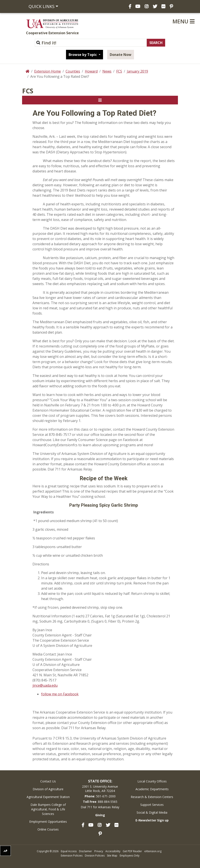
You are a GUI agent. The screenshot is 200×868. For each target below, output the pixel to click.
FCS (119, 71)
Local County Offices (152, 781)
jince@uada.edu (45, 685)
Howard (91, 71)
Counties (73, 71)
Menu (184, 21)
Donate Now (121, 55)
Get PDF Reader (132, 851)
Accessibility (113, 851)
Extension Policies (72, 856)
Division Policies (95, 856)
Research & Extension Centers (152, 797)
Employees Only (130, 856)
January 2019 (137, 71)
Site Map (112, 856)
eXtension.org (153, 851)
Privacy (99, 851)
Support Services (152, 805)
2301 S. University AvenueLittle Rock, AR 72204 (100, 789)
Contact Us (48, 781)
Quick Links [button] (42, 6)
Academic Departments (152, 789)
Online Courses (48, 829)
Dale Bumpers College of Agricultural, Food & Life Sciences (48, 809)
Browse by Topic (83, 55)
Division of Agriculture (48, 789)
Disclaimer (85, 851)
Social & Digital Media (152, 812)
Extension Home (48, 71)
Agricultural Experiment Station (48, 797)
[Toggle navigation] (100, 100)
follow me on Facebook (60, 694)
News (107, 71)
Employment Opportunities (48, 822)
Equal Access (69, 851)
